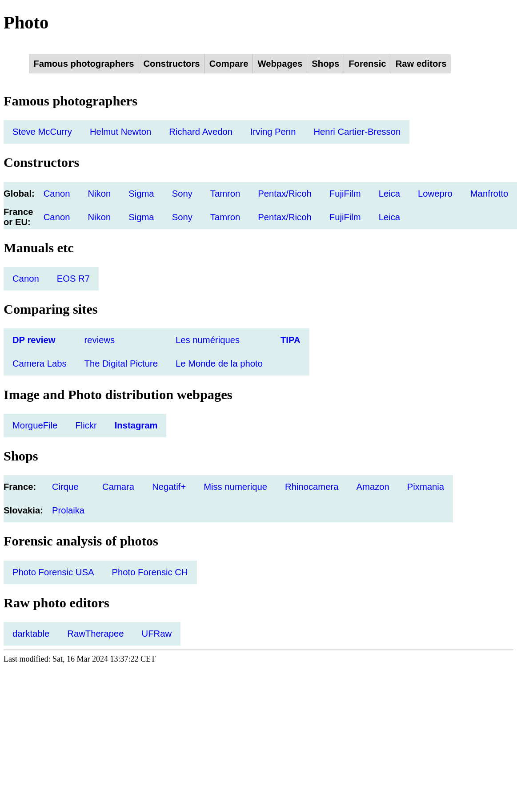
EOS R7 (73, 279)
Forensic (367, 64)
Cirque (65, 487)
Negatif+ (169, 487)
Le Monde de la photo (219, 364)
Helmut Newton (120, 132)
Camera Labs (40, 364)
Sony (182, 194)
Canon (57, 194)
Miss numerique (235, 487)
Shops (325, 64)
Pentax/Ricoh (285, 194)
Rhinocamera (312, 487)
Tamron (225, 194)
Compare (229, 64)
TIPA (291, 340)
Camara (118, 487)
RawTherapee (95, 634)
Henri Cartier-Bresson (357, 132)
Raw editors (421, 64)
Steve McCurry (42, 132)
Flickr (86, 425)
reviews (100, 340)
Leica (389, 194)
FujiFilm (345, 194)
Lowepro (435, 194)
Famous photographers (84, 64)
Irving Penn (273, 132)
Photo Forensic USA (53, 572)
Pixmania (426, 487)
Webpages (280, 64)
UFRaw (157, 634)
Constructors (172, 64)
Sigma (141, 194)
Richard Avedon (201, 132)
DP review (34, 340)
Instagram (136, 425)
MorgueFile (35, 425)
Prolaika (68, 510)
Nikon (99, 194)
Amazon (373, 487)
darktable (31, 634)
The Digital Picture (121, 364)
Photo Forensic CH (150, 572)
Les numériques (208, 340)
